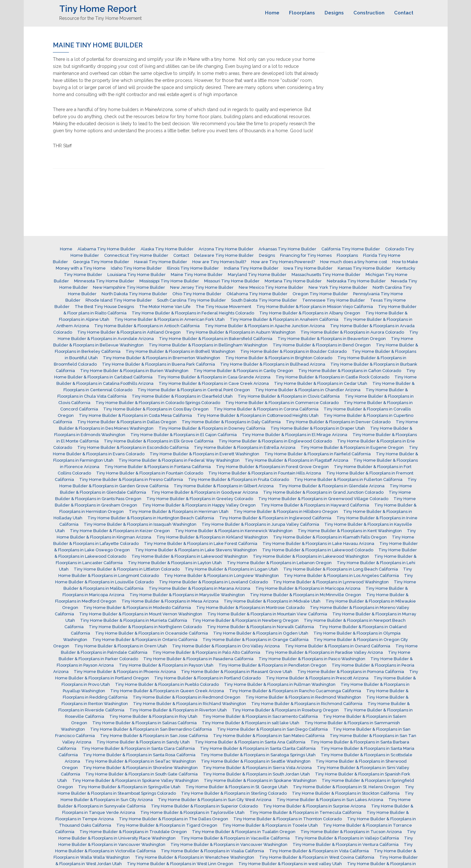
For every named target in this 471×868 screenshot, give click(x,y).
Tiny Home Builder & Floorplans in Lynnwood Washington (331, 582)
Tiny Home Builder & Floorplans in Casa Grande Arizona (214, 377)
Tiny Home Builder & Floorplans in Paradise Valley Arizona (324, 652)
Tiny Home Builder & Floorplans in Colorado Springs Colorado (158, 403)
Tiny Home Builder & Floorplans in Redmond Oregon (186, 697)
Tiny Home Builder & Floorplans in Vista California (319, 851)
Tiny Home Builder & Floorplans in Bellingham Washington (208, 345)
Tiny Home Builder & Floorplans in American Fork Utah (169, 319)
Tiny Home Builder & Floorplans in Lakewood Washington (190, 556)
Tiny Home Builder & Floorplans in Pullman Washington (280, 684)
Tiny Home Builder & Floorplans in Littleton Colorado (127, 569)
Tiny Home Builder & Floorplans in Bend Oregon (322, 345)
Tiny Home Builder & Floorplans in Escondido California (133, 447)
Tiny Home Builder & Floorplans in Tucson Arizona (351, 832)
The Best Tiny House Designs (104, 307)
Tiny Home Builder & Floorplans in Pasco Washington (312, 659)
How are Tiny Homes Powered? (283, 262)
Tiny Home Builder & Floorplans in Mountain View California (267, 614)
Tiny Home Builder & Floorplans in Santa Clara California (138, 748)
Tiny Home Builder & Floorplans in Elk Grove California (159, 441)
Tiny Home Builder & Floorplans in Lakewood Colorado (318, 550)
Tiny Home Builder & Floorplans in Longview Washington (221, 576)
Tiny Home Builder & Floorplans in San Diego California (272, 729)
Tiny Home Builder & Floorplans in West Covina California (317, 857)
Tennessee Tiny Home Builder (334, 300)
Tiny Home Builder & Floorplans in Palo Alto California (206, 652)
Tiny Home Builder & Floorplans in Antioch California (147, 326)
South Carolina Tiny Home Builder (191, 300)
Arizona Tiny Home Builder (226, 249)
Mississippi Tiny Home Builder (169, 281)
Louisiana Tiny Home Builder (136, 275)
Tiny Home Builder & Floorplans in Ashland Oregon (129, 332)
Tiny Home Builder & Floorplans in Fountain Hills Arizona (265, 473)
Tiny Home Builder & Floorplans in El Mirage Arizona (295, 435)
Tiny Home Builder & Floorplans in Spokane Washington (260, 780)
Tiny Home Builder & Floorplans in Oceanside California (152, 633)
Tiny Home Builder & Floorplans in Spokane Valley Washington (135, 780)
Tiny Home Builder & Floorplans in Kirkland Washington (212, 537)
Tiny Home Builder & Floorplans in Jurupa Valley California (260, 524)
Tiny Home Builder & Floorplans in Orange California (256, 640)
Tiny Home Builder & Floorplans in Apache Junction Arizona (265, 326)
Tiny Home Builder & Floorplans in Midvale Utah (272, 601)
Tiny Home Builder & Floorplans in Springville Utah (129, 787)
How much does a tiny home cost (354, 262)
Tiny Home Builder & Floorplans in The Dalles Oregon (174, 819)
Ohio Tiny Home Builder (197, 294)
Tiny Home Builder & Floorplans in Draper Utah (318, 428)
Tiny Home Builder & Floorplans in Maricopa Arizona (308, 588)
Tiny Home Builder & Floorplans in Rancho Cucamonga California (295, 691)
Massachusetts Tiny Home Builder (326, 275)
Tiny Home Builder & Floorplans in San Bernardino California (151, 729)
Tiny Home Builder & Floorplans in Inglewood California (275, 518)
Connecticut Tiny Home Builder (136, 255)
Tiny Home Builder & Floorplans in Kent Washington (350, 531)
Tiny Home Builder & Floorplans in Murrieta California (134, 620)
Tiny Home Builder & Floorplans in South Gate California (141, 774)
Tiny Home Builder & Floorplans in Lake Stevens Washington (196, 550)
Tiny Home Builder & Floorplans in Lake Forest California (201, 544)
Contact (404, 13)
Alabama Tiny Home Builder (107, 249)
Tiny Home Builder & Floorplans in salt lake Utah (251, 723)
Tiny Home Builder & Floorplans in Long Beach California (341, 569)
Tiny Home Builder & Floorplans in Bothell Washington (180, 351)
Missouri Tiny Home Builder (232, 281)
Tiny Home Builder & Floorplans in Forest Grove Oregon (272, 467)
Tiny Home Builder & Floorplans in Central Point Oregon (194, 390)
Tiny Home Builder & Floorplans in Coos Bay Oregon (156, 409)
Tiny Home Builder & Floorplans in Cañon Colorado (350, 371)
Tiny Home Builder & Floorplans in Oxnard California (338, 646)
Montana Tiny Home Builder (293, 281)
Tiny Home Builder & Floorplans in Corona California (266, 409)
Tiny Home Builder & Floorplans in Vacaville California (235, 838)
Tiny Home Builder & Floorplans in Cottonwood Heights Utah (258, 415)
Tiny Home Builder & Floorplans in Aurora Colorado (352, 332)
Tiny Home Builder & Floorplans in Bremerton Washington (161, 358)
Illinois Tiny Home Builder (193, 268)
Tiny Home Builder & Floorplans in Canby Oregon (243, 371)
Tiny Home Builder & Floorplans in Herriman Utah (179, 511)
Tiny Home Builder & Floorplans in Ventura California (346, 844)
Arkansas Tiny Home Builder (287, 249)
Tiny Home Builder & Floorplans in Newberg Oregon (245, 620)
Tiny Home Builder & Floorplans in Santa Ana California (250, 742)
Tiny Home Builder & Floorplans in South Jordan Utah (256, 774)
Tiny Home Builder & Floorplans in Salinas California (145, 723)
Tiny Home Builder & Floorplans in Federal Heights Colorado (193, 313)
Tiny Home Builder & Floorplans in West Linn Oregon (180, 864)
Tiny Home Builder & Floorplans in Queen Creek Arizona (167, 691)
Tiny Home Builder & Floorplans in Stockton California (346, 793)
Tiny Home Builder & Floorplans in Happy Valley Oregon (199, 505)
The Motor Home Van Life (165, 307)
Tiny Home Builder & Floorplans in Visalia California (212, 851)
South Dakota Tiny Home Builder (264, 300)
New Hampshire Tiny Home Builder (129, 287)
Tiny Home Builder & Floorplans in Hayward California (315, 505)
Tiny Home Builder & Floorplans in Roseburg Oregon (285, 710)
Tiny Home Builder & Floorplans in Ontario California (145, 640)
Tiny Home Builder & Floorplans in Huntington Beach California (151, 518)
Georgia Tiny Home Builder (101, 262)
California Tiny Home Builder (351, 249)
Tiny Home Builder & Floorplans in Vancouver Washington (229, 844)
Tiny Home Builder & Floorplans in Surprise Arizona (314, 806)
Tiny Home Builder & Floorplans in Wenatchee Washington (194, 857)
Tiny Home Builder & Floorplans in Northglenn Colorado (145, 627)
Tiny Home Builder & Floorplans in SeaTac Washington (140, 761)
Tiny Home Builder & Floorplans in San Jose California (154, 736)
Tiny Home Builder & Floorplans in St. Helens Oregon (346, 787)
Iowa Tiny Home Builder (308, 268)
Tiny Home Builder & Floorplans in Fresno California (131, 479)
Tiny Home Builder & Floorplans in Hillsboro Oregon (286, 511)
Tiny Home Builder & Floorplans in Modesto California (137, 608)
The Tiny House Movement (223, 307)
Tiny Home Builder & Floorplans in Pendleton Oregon (273, 665)
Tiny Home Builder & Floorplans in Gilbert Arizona (224, 486)
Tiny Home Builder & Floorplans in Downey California (212, 428)
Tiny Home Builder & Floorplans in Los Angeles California (341, 576)
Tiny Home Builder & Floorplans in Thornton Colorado (288, 819)
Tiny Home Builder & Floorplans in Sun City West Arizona (215, 800)
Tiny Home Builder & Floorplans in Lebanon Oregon (279, 563)
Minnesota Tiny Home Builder (104, 281)
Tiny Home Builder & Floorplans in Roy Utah (153, 716)
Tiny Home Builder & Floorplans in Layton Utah (175, 563)
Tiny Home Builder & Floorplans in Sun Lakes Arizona (330, 800)
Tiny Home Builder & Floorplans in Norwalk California (260, 627)
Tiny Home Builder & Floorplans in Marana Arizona (199, 588)
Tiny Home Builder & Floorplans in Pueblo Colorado (167, 684)
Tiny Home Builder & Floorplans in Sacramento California (260, 716)
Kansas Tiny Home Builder (364, 268)
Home (272, 13)
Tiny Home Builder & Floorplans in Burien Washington (134, 371)
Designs (334, 13)
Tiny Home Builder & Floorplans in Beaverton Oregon (332, 339)
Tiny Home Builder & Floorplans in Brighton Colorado (279, 358)
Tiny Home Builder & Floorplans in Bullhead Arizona (273, 364)
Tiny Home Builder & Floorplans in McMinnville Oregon (306, 595)
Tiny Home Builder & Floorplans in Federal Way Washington (179, 460)
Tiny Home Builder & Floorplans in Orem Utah (121, 646)
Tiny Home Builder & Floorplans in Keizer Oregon (120, 531)
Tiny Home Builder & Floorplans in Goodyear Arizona (205, 492)
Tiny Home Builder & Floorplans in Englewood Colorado (275, 441)
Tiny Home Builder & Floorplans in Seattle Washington (256, 761)
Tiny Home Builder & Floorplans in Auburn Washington (241, 332)
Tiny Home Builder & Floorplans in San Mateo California (269, 736)
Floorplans (302, 13)
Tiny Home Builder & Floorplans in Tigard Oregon (167, 825)
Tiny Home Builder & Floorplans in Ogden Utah (261, 633)
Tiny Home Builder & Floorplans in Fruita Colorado (239, 479)
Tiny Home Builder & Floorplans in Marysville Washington (187, 595)
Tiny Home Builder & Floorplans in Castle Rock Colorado (332, 377)
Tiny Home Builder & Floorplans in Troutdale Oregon (133, 832)
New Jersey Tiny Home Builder (202, 287)
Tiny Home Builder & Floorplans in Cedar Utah (321, 383)
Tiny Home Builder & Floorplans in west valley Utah (290, 864)
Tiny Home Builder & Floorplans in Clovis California (289, 396)
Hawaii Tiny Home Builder (161, 262)
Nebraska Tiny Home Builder (356, 281)
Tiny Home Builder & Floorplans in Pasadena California (198, 659)
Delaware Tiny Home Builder (224, 255)
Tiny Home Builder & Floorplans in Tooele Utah (270, 825)
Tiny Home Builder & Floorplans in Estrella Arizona (245, 447)
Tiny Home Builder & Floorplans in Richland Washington (190, 704)
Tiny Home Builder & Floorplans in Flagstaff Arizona (297, 460)
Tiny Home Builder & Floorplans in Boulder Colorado (293, 351)
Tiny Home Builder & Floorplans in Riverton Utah (178, 710)
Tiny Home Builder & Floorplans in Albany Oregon (310, 313)
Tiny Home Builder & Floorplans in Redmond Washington (303, 697)
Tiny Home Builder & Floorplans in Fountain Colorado (150, 473)
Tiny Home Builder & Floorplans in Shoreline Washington (140, 768)
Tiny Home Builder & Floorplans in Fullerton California (348, 479)
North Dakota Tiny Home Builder (134, 294)
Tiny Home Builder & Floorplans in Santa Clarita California (258, 748)
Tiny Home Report (98, 9)
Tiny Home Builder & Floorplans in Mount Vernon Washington (141, 614)
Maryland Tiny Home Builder (257, 275)
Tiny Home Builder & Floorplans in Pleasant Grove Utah (237, 672)
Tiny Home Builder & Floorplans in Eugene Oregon (352, 447)
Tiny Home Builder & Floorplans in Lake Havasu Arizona (318, 544)
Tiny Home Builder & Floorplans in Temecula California (306, 812)
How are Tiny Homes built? (219, 262)
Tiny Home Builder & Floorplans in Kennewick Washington (234, 531)
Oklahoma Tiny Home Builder (257, 294)
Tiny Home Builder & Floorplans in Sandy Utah (143, 742)
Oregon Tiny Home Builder (320, 294)
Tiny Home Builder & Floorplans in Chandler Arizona (308, 390)
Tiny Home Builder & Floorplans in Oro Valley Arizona (226, 646)
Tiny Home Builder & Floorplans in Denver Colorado (338, 422)
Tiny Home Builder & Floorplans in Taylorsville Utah (192, 812)
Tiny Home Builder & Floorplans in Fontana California (158, 467)
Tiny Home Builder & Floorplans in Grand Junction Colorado (323, 492)
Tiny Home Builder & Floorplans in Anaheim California (284, 319)
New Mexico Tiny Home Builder (271, 287)
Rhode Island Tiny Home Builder (119, 300)
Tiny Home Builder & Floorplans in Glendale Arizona (332, 486)
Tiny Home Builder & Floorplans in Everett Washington (204, 454)
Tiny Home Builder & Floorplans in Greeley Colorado (200, 499)
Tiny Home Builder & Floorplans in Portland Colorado (207, 678)
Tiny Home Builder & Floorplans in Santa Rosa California (139, 755)
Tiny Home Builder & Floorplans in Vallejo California (347, 838)
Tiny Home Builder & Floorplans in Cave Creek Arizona (214, 383)
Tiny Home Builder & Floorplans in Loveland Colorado (213, 582)
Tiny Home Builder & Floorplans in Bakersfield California (216, 339)
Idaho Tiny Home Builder (136, 268)
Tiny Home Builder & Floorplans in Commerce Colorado (282, 403)
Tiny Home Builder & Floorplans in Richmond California (307, 704)
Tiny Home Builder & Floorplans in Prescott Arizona (317, 678)
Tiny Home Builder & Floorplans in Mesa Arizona (170, 601)
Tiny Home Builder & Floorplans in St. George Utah (237, 787)
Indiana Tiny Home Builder (251, 268)
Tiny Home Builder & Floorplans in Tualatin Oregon (244, 832)
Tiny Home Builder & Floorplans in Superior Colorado (204, 806)
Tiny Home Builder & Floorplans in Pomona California (351, 672)
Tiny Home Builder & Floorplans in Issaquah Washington (140, 524)
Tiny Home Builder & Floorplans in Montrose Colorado (250, 608)
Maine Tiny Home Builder (197, 275)
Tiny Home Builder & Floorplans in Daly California (231, 422)
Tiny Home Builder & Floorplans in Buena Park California (158, 364)
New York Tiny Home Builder (338, 287)
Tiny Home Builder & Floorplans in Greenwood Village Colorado (323, 499)
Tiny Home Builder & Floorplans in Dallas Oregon (127, 422)
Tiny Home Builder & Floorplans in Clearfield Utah (182, 396)
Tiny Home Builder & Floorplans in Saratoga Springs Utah (258, 755)
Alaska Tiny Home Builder (167, 249)
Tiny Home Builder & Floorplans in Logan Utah (231, 569)
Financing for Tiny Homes (306, 255)
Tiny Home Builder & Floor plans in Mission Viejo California (315, 307)
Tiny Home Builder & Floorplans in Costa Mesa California (135, 415)
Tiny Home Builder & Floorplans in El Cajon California (184, 435)
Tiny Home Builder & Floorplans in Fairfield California (318, 454)
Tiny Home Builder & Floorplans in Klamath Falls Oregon (330, 537)
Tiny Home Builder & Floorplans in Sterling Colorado (234, 793)
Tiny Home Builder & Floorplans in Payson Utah (166, 665)
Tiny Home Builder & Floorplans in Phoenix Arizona (125, 672)
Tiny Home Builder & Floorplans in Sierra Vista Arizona (257, 768)
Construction (369, 13)
